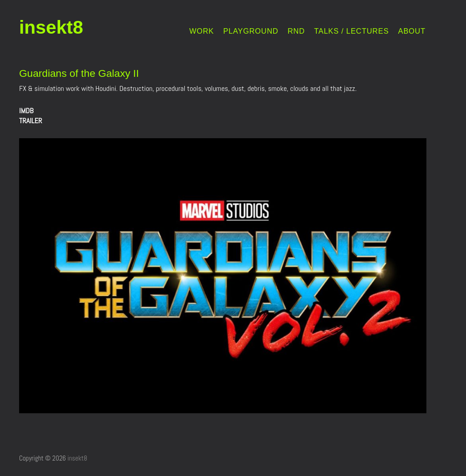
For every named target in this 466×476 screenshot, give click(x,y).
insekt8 (51, 27)
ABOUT (412, 31)
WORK (202, 31)
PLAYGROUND (251, 31)
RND (296, 31)
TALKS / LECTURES (351, 31)
